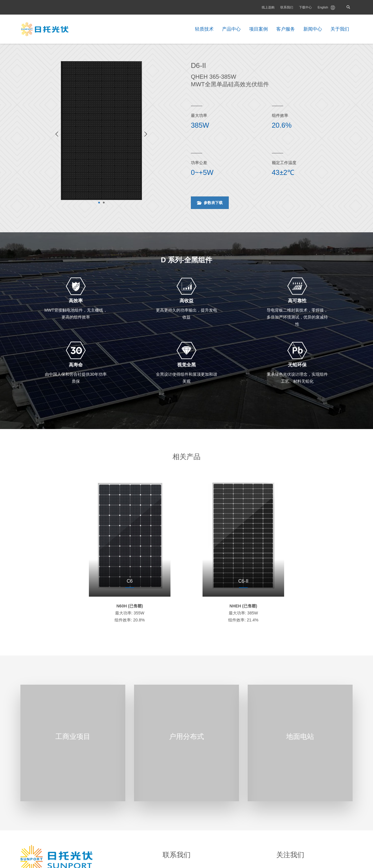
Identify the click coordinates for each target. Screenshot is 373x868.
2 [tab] (104, 203)
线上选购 (268, 7)
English (326, 8)
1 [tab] (99, 203)
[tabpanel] (101, 131)
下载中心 (305, 7)
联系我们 (287, 7)
